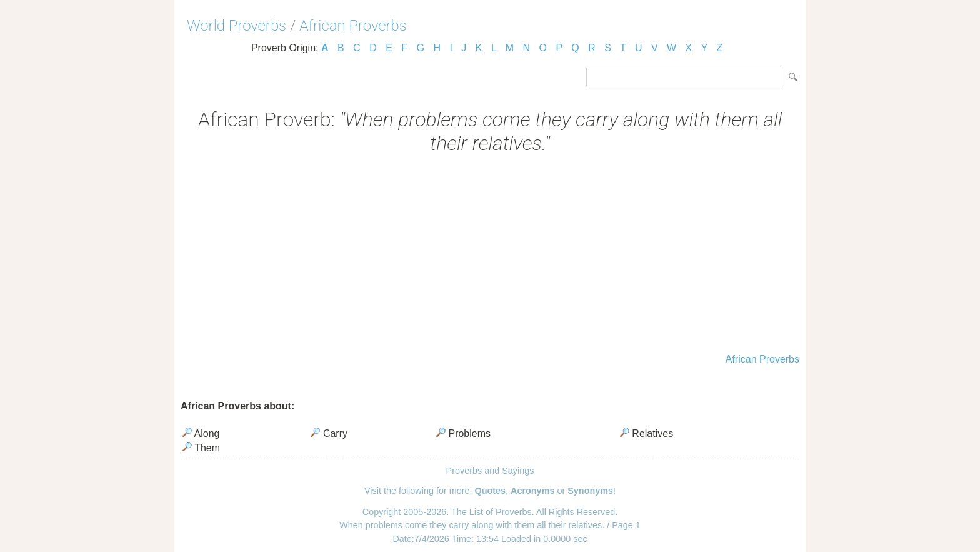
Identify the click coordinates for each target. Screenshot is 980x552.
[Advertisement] (490, 255)
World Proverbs (237, 26)
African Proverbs (353, 26)
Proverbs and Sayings (490, 471)
